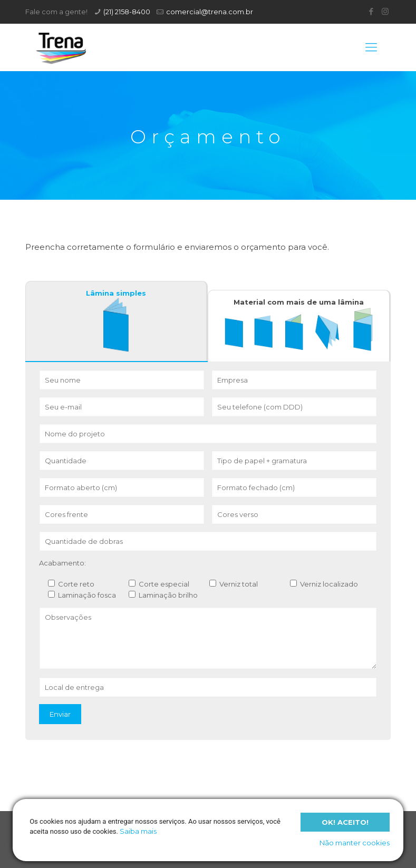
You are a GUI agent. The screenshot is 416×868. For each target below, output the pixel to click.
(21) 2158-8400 (127, 12)
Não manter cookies (355, 843)
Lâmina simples (116, 320)
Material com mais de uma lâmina (299, 325)
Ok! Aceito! (345, 822)
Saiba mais (138, 831)
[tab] (117, 321)
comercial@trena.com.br (210, 12)
